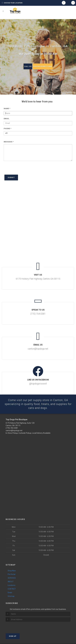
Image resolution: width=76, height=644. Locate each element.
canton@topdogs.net (14, 431)
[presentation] (23, 169)
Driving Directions (43, 66)
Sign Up (13, 636)
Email (7, 119)
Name (7, 109)
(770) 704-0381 (12, 428)
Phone (8, 129)
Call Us (28, 66)
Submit (11, 177)
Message (9, 142)
